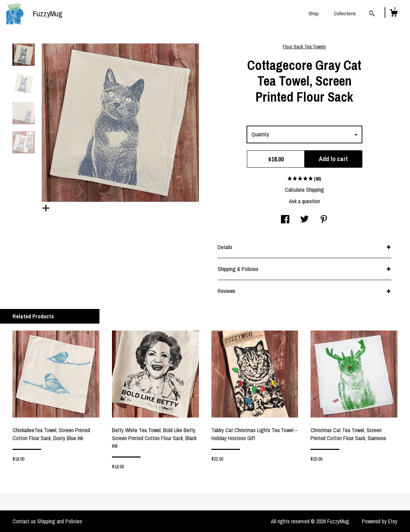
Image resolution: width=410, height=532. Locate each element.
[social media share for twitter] (304, 220)
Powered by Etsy (380, 521)
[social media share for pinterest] (324, 220)
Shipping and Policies (60, 521)
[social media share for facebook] (285, 220)
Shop (313, 14)
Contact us (24, 521)
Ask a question (304, 201)
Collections (345, 14)
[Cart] (394, 14)
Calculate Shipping (304, 190)
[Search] (372, 14)
